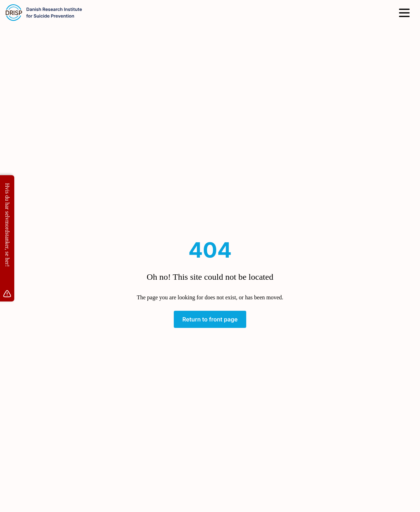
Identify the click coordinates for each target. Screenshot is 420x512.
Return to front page (210, 319)
